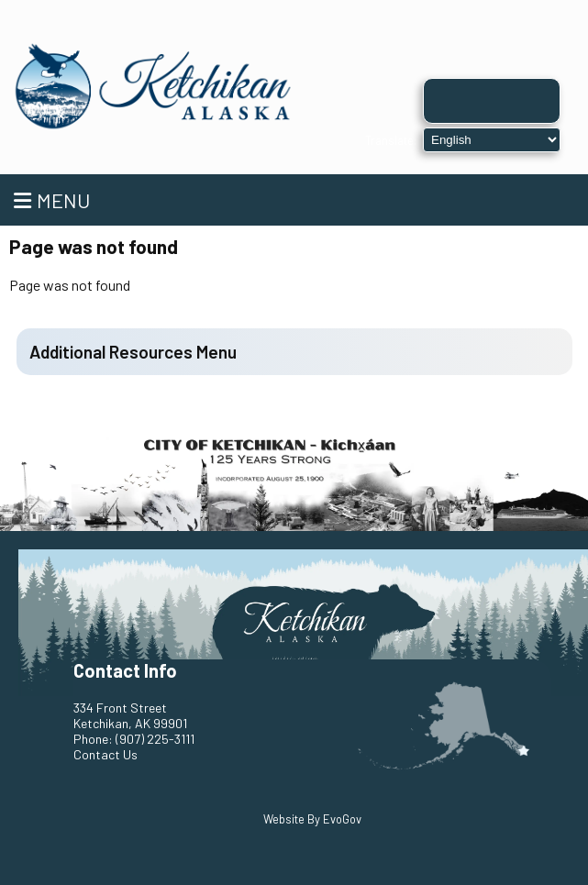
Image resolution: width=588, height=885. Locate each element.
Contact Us (105, 754)
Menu (52, 200)
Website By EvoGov (312, 819)
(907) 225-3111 (155, 739)
